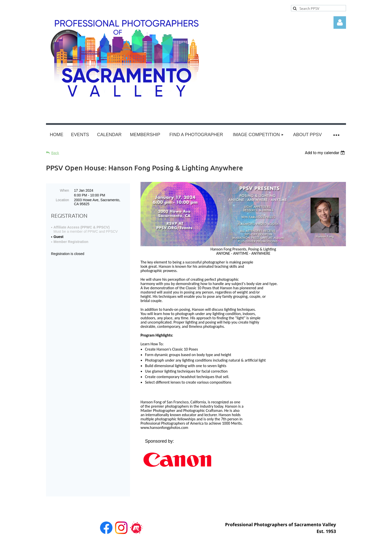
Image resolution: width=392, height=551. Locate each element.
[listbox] (325, 153)
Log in (340, 23)
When (64, 190)
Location (62, 200)
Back (55, 153)
